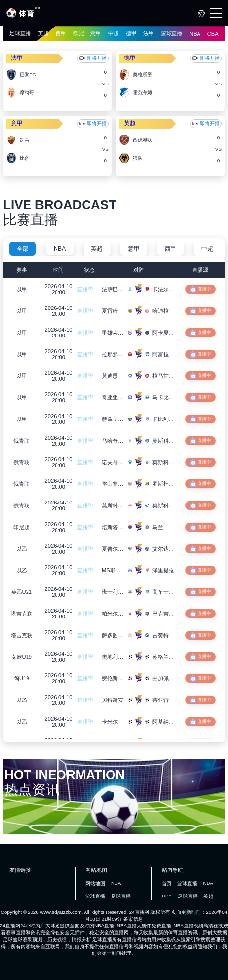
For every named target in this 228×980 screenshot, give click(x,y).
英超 (43, 33)
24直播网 (139, 912)
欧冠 (79, 33)
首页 (167, 883)
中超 (114, 33)
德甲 (131, 33)
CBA (213, 34)
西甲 (61, 33)
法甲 (149, 33)
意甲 (96, 33)
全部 (23, 249)
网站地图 (95, 883)
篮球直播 (171, 33)
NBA (195, 34)
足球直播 (20, 33)
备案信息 (133, 919)
